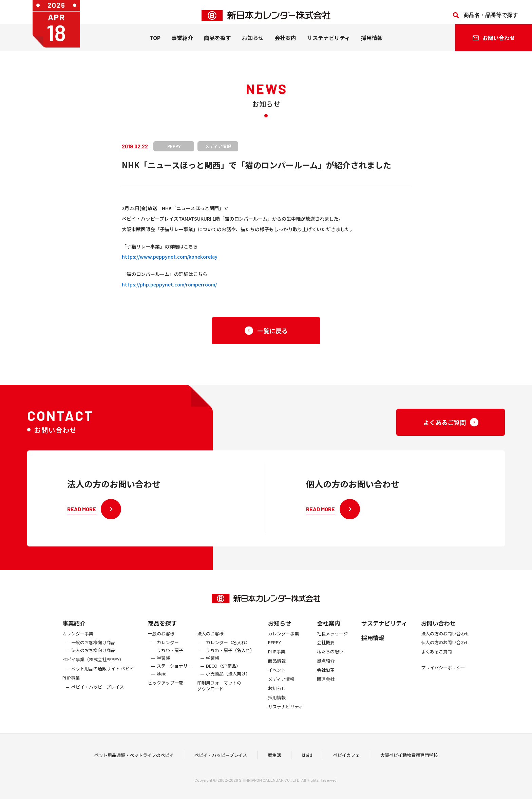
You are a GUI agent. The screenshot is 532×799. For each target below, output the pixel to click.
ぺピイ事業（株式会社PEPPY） (93, 665)
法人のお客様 (210, 639)
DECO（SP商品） (223, 671)
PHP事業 (71, 683)
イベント (277, 675)
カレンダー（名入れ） (228, 648)
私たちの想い (330, 657)
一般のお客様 (161, 639)
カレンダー (168, 648)
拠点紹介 (326, 666)
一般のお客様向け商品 (93, 648)
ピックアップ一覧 (166, 688)
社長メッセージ (332, 639)
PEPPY (274, 648)
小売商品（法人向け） (228, 679)
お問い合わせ (438, 628)
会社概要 (326, 648)
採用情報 (372, 44)
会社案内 (285, 44)
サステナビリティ (329, 44)
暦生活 (274, 757)
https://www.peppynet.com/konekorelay (170, 257)
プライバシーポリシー (443, 673)
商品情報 (277, 666)
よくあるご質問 (436, 657)
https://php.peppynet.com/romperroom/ (169, 284)
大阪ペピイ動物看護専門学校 (409, 757)
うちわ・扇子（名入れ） (230, 656)
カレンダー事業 (78, 639)
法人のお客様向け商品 (93, 656)
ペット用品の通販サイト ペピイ (103, 674)
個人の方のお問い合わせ (445, 648)
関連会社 (326, 684)
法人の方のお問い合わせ (445, 639)
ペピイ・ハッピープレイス (98, 692)
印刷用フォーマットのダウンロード (219, 691)
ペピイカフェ (346, 757)
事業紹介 (182, 44)
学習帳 (163, 664)
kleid (162, 679)
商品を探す (162, 628)
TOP (155, 44)
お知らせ (253, 44)
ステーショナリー (174, 671)
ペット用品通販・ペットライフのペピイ (134, 757)
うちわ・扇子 (170, 656)
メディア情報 (281, 684)
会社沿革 (326, 675)
